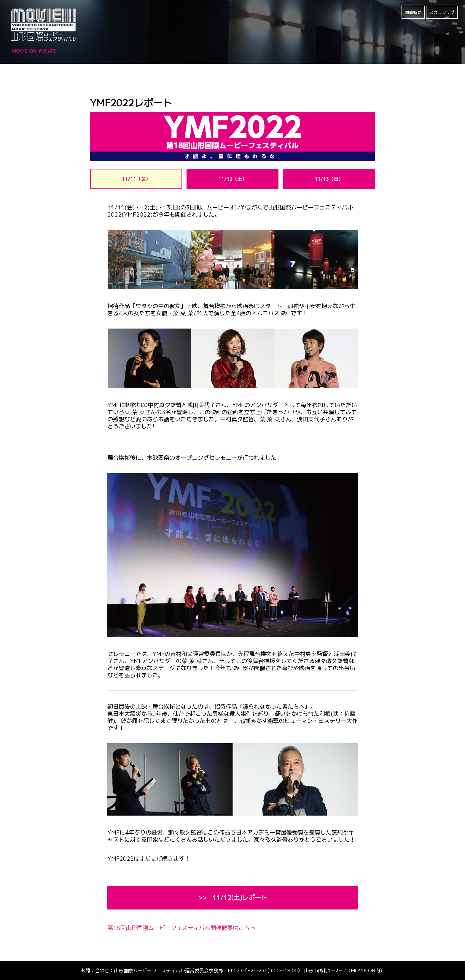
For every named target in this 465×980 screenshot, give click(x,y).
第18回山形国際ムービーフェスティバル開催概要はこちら (181, 928)
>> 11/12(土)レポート (233, 897)
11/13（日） (329, 179)
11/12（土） (232, 179)
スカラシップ (442, 12)
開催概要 (413, 12)
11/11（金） (136, 179)
